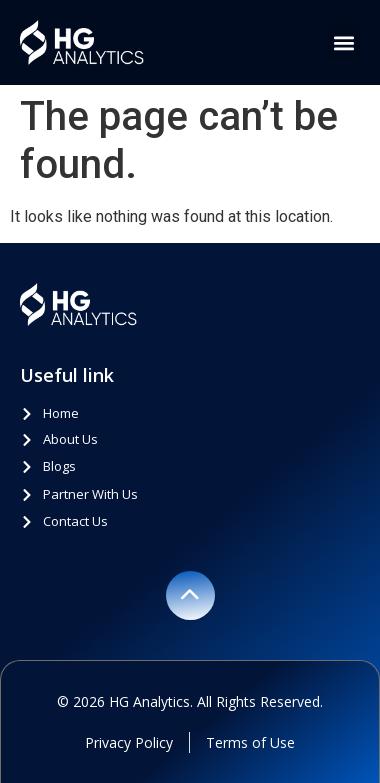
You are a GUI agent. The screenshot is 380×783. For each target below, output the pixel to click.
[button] (343, 42)
